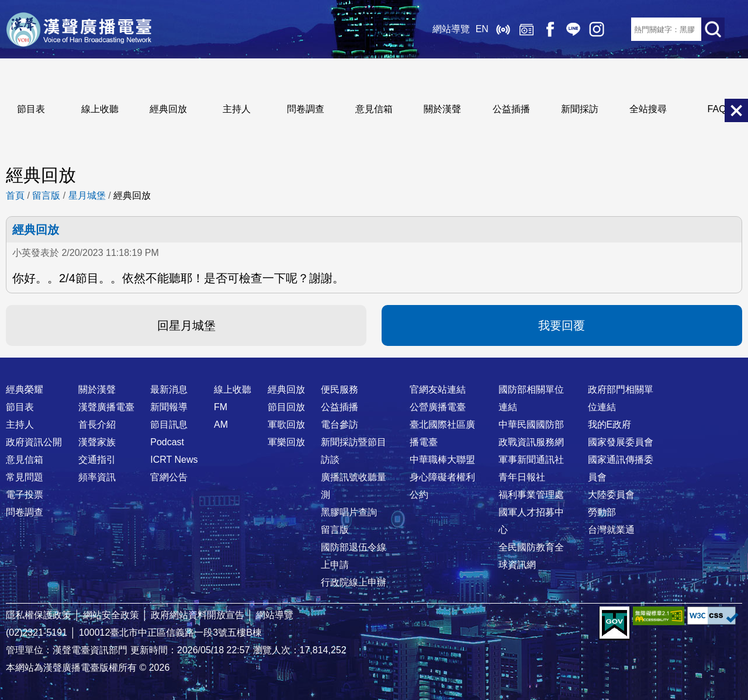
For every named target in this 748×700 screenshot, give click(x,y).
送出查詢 (713, 29)
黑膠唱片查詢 (349, 512)
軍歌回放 (286, 424)
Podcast (167, 442)
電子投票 (25, 495)
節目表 (31, 109)
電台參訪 (340, 424)
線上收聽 (503, 29)
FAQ (717, 109)
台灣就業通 (611, 530)
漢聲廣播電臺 (79, 29)
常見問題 (25, 477)
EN (482, 29)
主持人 (237, 109)
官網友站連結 (438, 389)
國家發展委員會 (621, 442)
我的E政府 (610, 424)
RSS (619, 29)
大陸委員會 (611, 495)
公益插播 (511, 109)
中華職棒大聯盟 (442, 460)
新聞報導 (169, 407)
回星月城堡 (186, 325)
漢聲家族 (97, 442)
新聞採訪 (580, 109)
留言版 (46, 195)
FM (221, 407)
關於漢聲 (442, 109)
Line (573, 29)
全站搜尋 (648, 109)
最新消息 (169, 389)
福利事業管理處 (531, 495)
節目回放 (286, 407)
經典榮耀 (25, 389)
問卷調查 (306, 109)
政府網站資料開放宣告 (198, 615)
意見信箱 (374, 109)
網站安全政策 (111, 615)
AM (221, 424)
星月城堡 (87, 195)
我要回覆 (562, 325)
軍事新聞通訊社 (531, 460)
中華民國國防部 (531, 424)
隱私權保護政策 (39, 615)
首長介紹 (97, 424)
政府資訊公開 (34, 442)
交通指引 (97, 460)
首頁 (15, 195)
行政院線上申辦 (354, 582)
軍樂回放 (286, 442)
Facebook (549, 29)
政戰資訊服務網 (531, 442)
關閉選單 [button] (736, 110)
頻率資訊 (97, 477)
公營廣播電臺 (438, 407)
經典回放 (526, 29)
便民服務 (340, 389)
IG (596, 29)
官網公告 (169, 477)
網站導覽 (451, 29)
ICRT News (174, 460)
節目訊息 (169, 424)
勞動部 (602, 512)
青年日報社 (522, 477)
